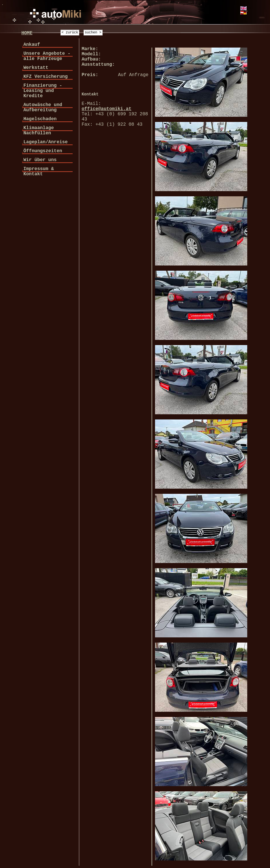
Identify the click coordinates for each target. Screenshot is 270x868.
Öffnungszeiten (43, 151)
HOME (27, 33)
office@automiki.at (106, 109)
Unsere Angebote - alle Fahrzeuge (47, 56)
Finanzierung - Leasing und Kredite (43, 91)
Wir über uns (40, 160)
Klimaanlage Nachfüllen (39, 131)
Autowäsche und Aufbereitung (43, 108)
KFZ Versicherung (46, 77)
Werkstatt (36, 68)
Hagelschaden (40, 119)
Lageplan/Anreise (46, 142)
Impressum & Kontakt (39, 172)
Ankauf (32, 45)
